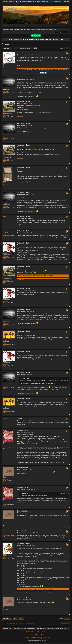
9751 (7, 480)
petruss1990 (6, 554)
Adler (4, 112)
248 (7, 256)
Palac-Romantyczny (7, 531)
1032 (7, 185)
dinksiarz (5, 443)
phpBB (33, 637)
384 (7, 91)
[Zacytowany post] (27, 494)
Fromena (5, 88)
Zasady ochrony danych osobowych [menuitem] (26, 2)
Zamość (19, 418)
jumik (4, 231)
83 (6, 534)
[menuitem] (37, 2)
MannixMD (40, 635)
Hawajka (5, 340)
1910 (7, 67)
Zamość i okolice (9, 44)
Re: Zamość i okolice (24, 101)
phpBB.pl (43, 639)
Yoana (4, 64)
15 (6, 234)
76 (6, 343)
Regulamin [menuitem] (13, 2)
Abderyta (5, 182)
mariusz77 (5, 253)
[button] (69, 48)
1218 (7, 558)
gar (4, 476)
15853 (7, 116)
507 (7, 446)
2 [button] (67, 48)
